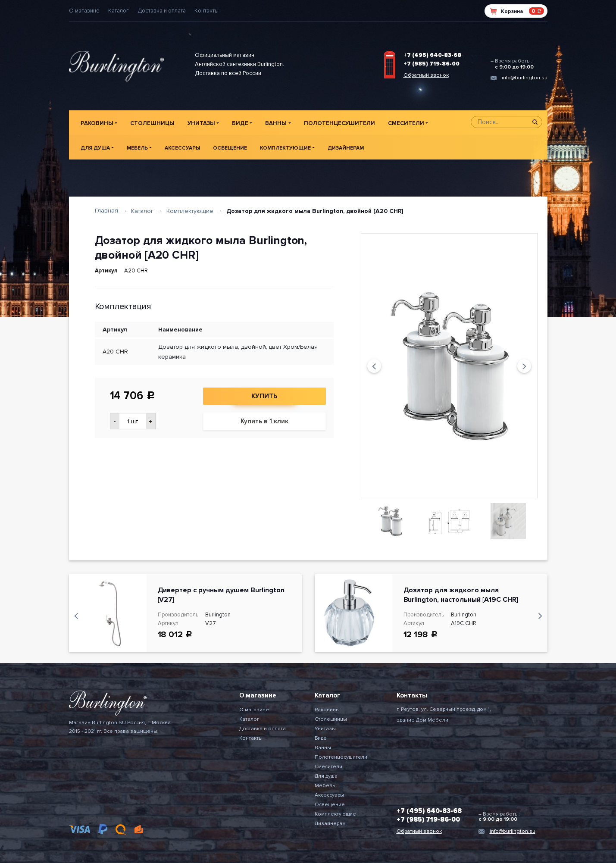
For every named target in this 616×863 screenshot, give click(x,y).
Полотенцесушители (339, 123)
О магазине (84, 11)
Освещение (230, 148)
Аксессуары (182, 148)
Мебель (137, 148)
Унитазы (201, 123)
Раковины (97, 123)
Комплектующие (285, 148)
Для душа (95, 148)
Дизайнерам (346, 148)
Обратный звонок (426, 75)
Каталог (119, 11)
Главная (106, 211)
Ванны (276, 123)
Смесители (406, 123)
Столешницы (152, 123)
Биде (240, 123)
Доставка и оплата (162, 11)
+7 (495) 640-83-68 (432, 55)
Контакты (206, 11)
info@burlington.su (525, 78)
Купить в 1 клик (264, 421)
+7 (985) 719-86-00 (432, 64)
